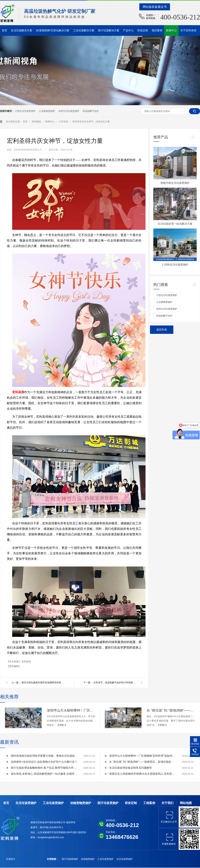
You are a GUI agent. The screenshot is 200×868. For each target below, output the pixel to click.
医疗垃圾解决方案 (109, 30)
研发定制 (143, 30)
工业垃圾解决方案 (84, 30)
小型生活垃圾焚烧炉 (25, 111)
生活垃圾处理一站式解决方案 (175, 224)
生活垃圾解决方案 (21, 30)
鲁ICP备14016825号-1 (51, 827)
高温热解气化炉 (91, 111)
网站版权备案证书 (155, 7)
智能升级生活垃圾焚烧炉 (175, 183)
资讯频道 (37, 121)
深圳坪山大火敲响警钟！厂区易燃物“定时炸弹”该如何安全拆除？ (71, 710)
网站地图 (186, 803)
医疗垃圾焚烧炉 (108, 803)
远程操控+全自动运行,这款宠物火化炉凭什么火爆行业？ (44, 762)
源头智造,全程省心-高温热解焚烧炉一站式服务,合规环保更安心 (44, 774)
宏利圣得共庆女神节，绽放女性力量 (91, 121)
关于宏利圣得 (188, 30)
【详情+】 (62, 725)
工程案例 (149, 803)
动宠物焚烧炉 (88, 859)
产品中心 (128, 30)
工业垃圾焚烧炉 (53, 803)
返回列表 (162, 330)
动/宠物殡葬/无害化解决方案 (53, 30)
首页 (4, 30)
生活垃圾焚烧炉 (26, 803)
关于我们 (167, 803)
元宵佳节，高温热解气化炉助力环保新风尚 (115, 682)
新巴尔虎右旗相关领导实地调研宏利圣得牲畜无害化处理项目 (43, 682)
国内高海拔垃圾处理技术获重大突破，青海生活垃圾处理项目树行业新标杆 (44, 756)
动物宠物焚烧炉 (81, 803)
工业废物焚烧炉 (47, 111)
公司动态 (64, 121)
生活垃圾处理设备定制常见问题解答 (130, 768)
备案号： (35, 827)
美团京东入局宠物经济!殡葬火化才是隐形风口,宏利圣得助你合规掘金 (142, 774)
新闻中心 (171, 30)
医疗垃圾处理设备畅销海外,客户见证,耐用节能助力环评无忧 (44, 768)
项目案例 (157, 30)
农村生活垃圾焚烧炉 (69, 111)
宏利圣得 (26, 661)
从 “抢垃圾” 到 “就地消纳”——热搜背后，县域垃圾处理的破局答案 (171, 710)
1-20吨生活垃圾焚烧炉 (175, 265)
